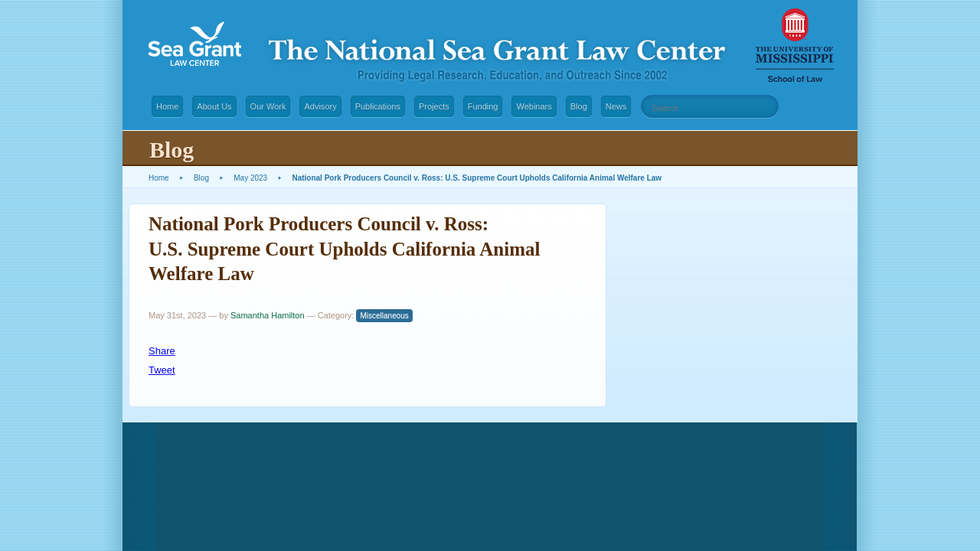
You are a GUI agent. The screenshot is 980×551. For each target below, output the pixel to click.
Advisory (320, 106)
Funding (483, 106)
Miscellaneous (384, 316)
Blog (579, 106)
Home (167, 106)
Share (162, 351)
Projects (434, 106)
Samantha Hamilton (268, 315)
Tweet (162, 370)
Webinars (534, 106)
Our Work (268, 106)
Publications (378, 106)
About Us (214, 106)
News (616, 106)
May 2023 (250, 178)
